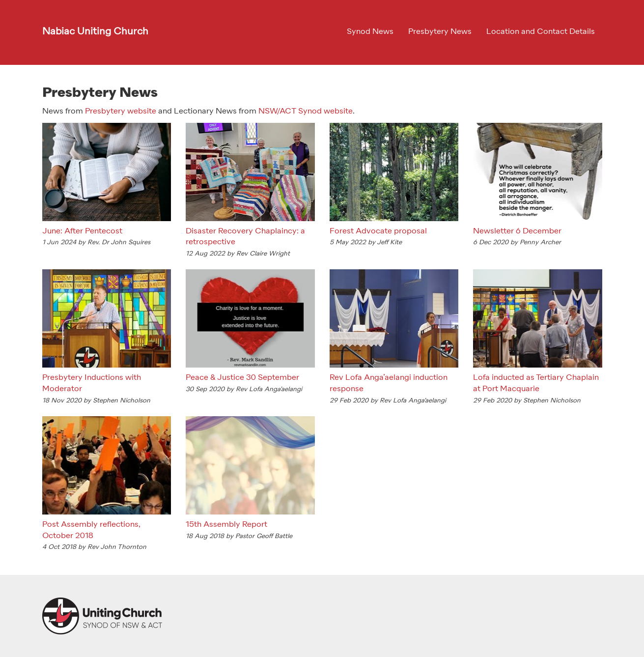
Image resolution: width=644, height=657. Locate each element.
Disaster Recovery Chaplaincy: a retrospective (245, 237)
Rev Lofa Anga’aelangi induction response (389, 384)
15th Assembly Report (226, 525)
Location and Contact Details (541, 32)
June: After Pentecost (82, 231)
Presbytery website (121, 112)
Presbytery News (440, 32)
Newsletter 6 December (517, 231)
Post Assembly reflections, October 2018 (91, 530)
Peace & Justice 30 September (242, 378)
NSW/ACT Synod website (306, 112)
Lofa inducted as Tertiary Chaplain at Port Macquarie (536, 384)
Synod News (370, 32)
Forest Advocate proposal (378, 231)
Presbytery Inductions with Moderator (92, 384)
